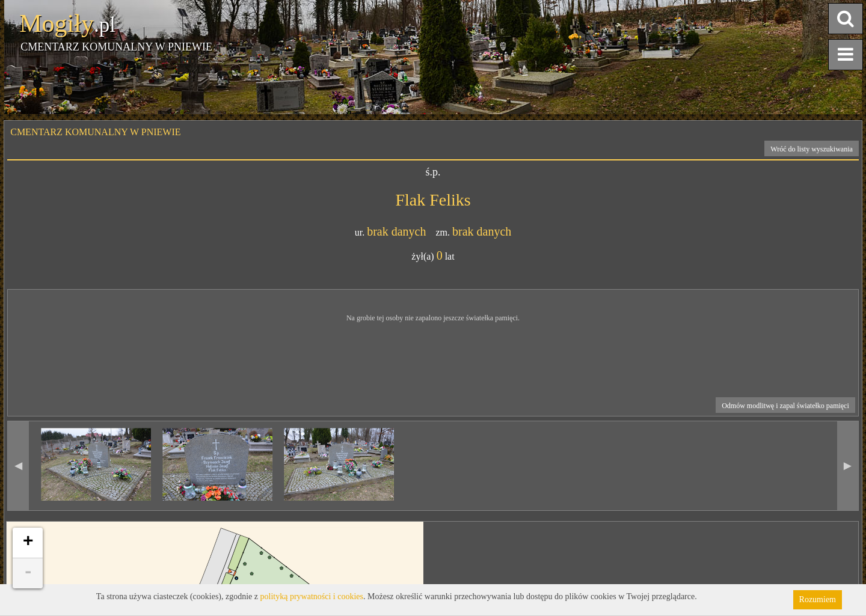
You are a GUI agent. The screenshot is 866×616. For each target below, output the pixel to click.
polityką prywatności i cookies (312, 596)
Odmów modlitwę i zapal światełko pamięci (785, 406)
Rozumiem (818, 599)
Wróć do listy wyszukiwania (812, 149)
